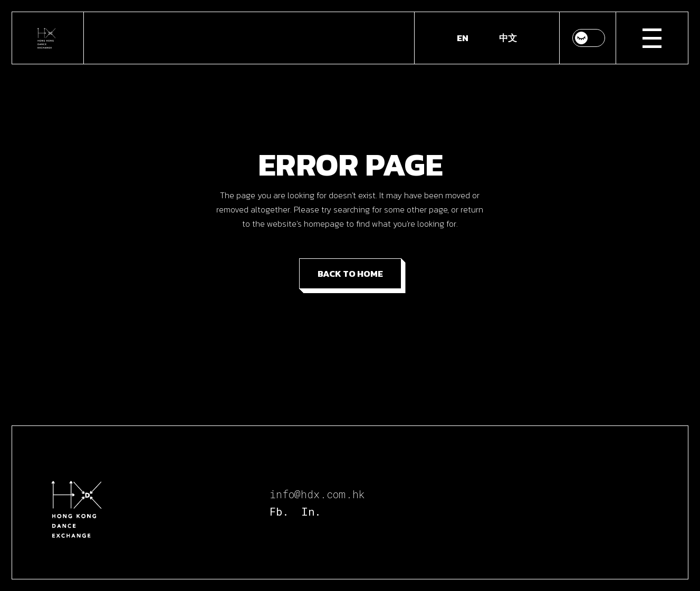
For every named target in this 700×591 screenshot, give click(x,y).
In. (311, 511)
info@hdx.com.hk (317, 494)
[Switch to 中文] (508, 38)
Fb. (279, 511)
